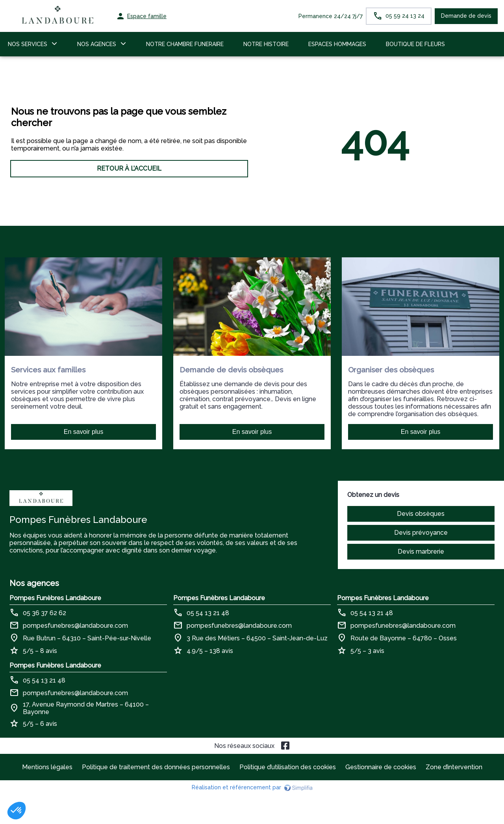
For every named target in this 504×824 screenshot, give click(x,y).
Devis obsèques (421, 514)
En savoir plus (84, 432)
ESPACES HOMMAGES (337, 44)
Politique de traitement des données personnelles (156, 767)
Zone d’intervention (454, 767)
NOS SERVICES (28, 44)
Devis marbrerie (421, 552)
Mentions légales (47, 767)
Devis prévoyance (421, 533)
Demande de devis (466, 16)
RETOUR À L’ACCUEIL (129, 168)
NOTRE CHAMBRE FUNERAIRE (185, 44)
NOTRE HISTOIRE (266, 44)
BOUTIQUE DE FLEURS (415, 44)
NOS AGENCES (97, 44)
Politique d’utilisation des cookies (288, 767)
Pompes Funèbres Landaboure (55, 598)
